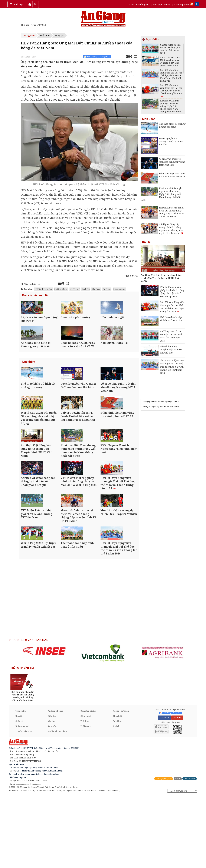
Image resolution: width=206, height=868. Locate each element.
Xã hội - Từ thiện (121, 783)
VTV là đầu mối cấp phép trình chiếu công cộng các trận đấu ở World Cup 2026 (172, 292)
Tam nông (53, 799)
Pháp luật (117, 788)
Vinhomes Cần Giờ (171, 407)
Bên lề (146, 242)
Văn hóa (52, 793)
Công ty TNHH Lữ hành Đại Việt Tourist (161, 402)
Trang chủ (29, 35)
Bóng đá (59, 35)
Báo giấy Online (162, 4)
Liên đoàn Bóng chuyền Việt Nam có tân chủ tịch (171, 349)
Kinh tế (19, 788)
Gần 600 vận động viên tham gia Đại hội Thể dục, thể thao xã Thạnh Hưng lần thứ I (173, 307)
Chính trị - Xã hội (88, 783)
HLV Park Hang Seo (44, 289)
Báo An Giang (119, 289)
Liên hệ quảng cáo (139, 4)
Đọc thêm (29, 380)
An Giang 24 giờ (55, 783)
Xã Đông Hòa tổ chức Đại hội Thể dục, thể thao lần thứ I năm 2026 (171, 336)
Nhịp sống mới (22, 799)
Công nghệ (86, 788)
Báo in (178, 851)
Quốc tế (19, 793)
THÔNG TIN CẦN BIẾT (22, 740)
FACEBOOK (165, 790)
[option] (44, 723)
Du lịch (116, 799)
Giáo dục (52, 788)
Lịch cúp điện (182, 4)
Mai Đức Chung (61, 289)
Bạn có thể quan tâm (36, 296)
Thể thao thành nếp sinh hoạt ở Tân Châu (172, 319)
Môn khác (149, 119)
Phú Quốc (96, 289)
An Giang (107, 289)
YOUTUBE (177, 790)
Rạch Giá (86, 289)
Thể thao (45, 35)
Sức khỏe (117, 793)
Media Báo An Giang (58, 804)
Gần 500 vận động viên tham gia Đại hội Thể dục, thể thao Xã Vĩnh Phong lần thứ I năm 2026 (172, 367)
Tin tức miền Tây (24, 804)
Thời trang (86, 799)
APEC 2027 (75, 289)
